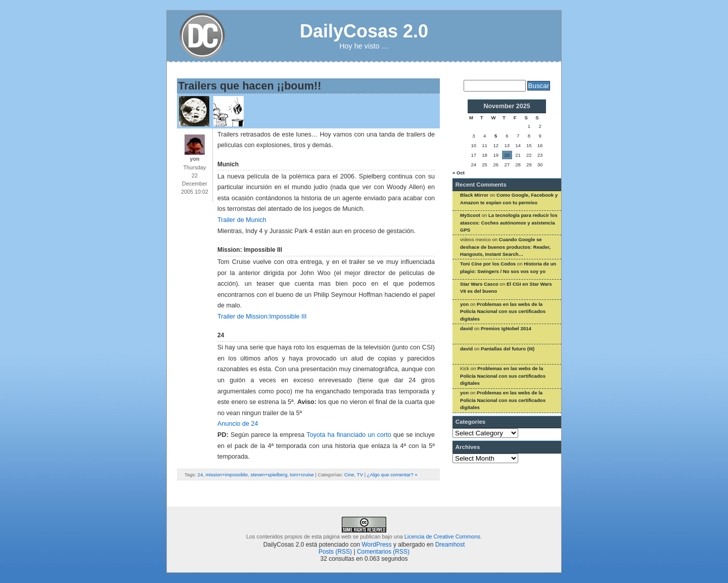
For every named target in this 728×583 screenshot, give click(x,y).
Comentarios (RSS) (383, 552)
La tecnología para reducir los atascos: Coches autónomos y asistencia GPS (509, 222)
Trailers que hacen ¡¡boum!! (249, 86)
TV (360, 475)
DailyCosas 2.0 (364, 31)
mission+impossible (227, 475)
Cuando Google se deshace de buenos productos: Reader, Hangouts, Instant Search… (505, 247)
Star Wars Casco (479, 284)
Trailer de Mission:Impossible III (262, 317)
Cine (349, 475)
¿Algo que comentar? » (392, 475)
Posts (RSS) (335, 552)
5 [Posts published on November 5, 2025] (496, 136)
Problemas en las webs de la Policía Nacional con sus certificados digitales (503, 311)
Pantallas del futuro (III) (508, 349)
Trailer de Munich (242, 220)
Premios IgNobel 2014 (506, 328)
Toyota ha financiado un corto (349, 435)
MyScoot (470, 215)
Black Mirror (474, 195)
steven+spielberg (269, 475)
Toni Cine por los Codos (488, 264)
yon (464, 304)
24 (200, 475)
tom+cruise (302, 475)
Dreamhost (450, 545)
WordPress (376, 545)
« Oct (459, 173)
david (466, 328)
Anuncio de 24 (238, 424)
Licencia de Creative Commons (442, 536)
